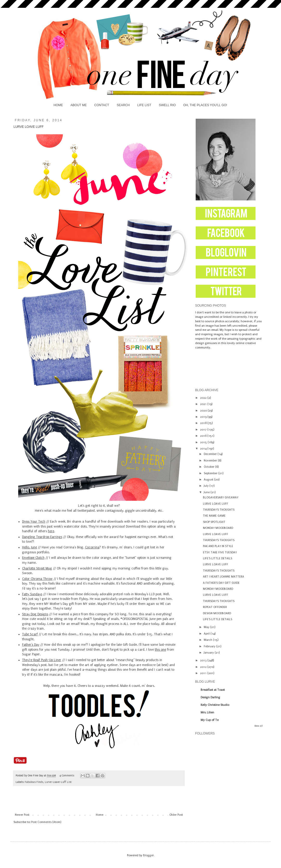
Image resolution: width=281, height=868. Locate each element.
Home (100, 815)
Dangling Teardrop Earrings (42, 537)
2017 (204, 430)
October (209, 467)
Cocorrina (92, 547)
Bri (69, 522)
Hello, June (30, 547)
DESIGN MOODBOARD (217, 613)
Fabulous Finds (34, 782)
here (51, 531)
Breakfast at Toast (213, 690)
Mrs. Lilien (207, 712)
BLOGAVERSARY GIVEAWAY (221, 498)
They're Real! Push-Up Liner (42, 660)
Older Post (176, 815)
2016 (204, 436)
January (209, 653)
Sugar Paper (31, 654)
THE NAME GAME (214, 516)
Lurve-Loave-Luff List (58, 782)
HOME (58, 105)
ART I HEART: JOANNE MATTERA (223, 577)
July (207, 486)
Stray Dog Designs (35, 614)
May (207, 627)
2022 (204, 398)
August (209, 480)
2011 (204, 673)
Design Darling (210, 697)
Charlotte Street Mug (37, 568)
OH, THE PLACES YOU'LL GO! (205, 105)
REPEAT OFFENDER (215, 607)
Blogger (148, 855)
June (207, 492)
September (211, 473)
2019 (204, 417)
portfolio (43, 552)
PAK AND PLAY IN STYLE (218, 546)
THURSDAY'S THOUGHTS (219, 510)
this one (160, 650)
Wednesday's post (34, 665)
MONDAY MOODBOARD (218, 528)
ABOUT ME (79, 105)
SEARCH (123, 105)
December (211, 454)
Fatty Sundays (32, 594)
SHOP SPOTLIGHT (214, 522)
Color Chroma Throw (37, 579)
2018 (204, 423)
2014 (204, 449)
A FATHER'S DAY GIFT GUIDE (221, 583)
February (210, 646)
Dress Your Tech (34, 522)
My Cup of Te (210, 720)
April (207, 634)
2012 (204, 667)
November (211, 461)
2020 (204, 411)
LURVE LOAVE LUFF (216, 504)
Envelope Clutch (33, 558)
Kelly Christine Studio (215, 705)
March (208, 640)
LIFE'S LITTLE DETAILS (218, 558)
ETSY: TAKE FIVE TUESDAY (220, 552)
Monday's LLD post (148, 594)
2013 (204, 660)
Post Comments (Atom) (46, 822)
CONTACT (102, 105)
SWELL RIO (167, 105)
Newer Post (22, 815)
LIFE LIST (144, 105)
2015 (204, 442)
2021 (204, 404)
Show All (259, 726)
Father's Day (31, 645)
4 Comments (67, 776)
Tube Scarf (30, 634)
